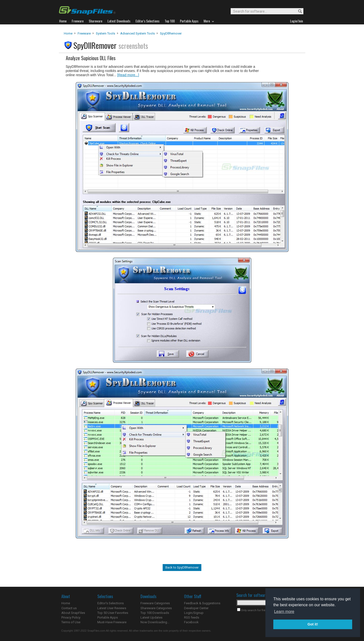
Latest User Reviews (112, 608)
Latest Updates (151, 617)
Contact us (69, 608)
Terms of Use (71, 622)
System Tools (105, 33)
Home (68, 33)
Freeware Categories (155, 603)
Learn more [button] (284, 612)
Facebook (191, 622)
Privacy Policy (71, 617)
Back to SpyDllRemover (182, 567)
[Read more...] (128, 75)
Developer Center (196, 608)
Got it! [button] (313, 624)
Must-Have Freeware (112, 622)
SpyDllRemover (171, 33)
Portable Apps (108, 617)
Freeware (84, 33)
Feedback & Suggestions (202, 603)
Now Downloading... (155, 622)
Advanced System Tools (138, 33)
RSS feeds (192, 617)
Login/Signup (194, 613)
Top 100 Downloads (155, 613)
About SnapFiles (73, 613)
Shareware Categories (156, 608)
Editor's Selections (111, 603)
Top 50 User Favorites (113, 613)
